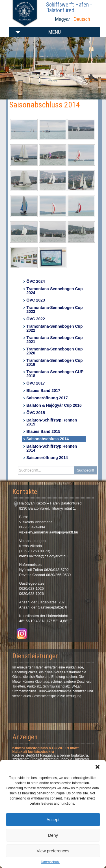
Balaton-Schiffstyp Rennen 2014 (52, 448)
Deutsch (82, 19)
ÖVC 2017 (36, 383)
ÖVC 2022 (36, 319)
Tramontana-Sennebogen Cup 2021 (55, 340)
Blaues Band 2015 (44, 431)
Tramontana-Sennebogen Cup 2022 (55, 328)
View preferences (53, 851)
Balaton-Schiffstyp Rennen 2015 (52, 422)
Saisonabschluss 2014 (48, 439)
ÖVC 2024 (36, 281)
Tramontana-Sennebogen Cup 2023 (55, 310)
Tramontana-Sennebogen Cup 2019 (55, 362)
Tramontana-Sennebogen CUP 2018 (55, 374)
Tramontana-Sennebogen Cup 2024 (55, 291)
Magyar (63, 19)
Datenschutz (50, 862)
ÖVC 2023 (36, 300)
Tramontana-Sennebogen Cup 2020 (55, 351)
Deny (53, 835)
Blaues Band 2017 (44, 391)
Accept (53, 820)
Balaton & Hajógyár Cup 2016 (54, 405)
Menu (55, 32)
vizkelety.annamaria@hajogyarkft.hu (49, 532)
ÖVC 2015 (36, 413)
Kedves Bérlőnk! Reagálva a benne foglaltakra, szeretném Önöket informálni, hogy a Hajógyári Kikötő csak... (51, 755)
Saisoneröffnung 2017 (47, 398)
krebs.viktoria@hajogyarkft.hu (43, 556)
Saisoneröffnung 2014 (47, 458)
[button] (98, 767)
